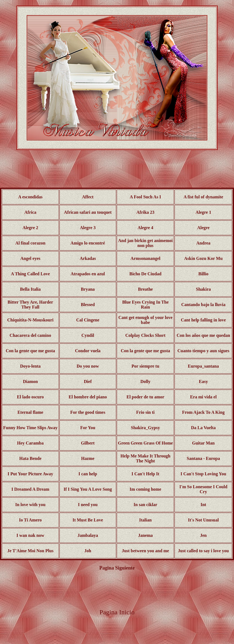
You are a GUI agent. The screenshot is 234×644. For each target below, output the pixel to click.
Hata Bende (30, 458)
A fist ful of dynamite (203, 197)
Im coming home (145, 489)
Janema (145, 535)
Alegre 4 (145, 228)
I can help (88, 474)
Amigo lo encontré (88, 243)
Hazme (88, 458)
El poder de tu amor (145, 397)
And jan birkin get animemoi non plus (145, 243)
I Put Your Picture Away (30, 474)
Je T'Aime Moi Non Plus (30, 551)
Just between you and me (145, 551)
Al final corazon (30, 243)
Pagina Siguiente (117, 568)
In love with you (30, 505)
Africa (31, 212)
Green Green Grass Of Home (145, 443)
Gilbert (88, 443)
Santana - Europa (203, 458)
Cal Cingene (88, 320)
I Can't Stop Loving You (203, 474)
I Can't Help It (145, 474)
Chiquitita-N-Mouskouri (30, 320)
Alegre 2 (30, 228)
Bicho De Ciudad (145, 274)
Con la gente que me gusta (30, 351)
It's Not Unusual (203, 520)
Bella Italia (30, 289)
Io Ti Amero (30, 520)
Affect (88, 197)
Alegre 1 (203, 212)
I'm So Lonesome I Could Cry (203, 489)
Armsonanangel (145, 258)
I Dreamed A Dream (30, 489)
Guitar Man (203, 443)
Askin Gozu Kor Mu (203, 258)
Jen (203, 535)
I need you (88, 505)
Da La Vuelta (203, 428)
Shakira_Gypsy (145, 428)
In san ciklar (145, 505)
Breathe (145, 289)
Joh (88, 551)
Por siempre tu (145, 366)
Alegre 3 (88, 228)
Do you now (88, 366)
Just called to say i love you (203, 551)
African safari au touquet (88, 212)
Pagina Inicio (117, 612)
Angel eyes (30, 258)
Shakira (203, 289)
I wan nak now (30, 535)
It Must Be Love (88, 520)
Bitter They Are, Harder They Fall (30, 305)
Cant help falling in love (203, 320)
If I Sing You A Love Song (88, 489)
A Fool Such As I (145, 197)
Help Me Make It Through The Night (145, 458)
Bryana (88, 289)
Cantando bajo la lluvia (203, 305)
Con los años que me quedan (203, 335)
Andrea (203, 243)
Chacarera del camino (30, 335)
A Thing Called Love (31, 274)
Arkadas (88, 258)
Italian (145, 520)
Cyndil (88, 335)
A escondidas (30, 197)
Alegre (203, 228)
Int (203, 505)
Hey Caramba (30, 443)
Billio (203, 274)
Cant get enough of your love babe (145, 320)
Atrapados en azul (88, 274)
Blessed (88, 305)
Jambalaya (88, 535)
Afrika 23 (145, 212)
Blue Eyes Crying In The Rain (145, 305)
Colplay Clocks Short (145, 335)
